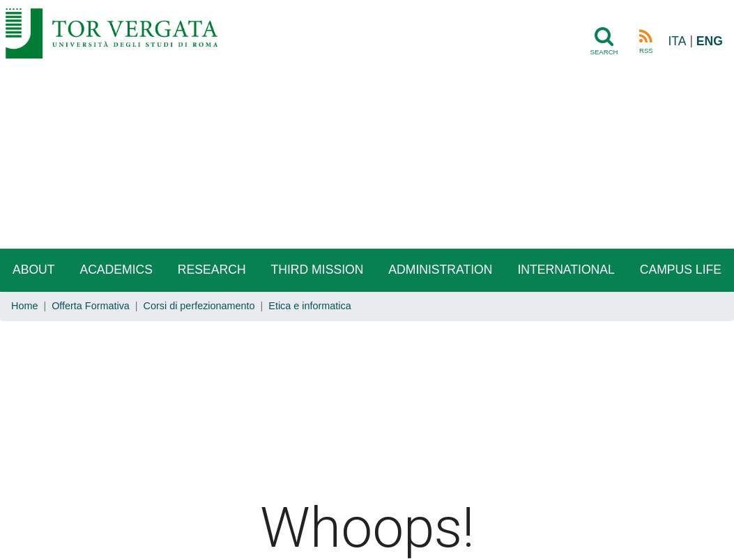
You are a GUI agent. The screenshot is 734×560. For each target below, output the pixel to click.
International (566, 270)
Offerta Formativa (91, 306)
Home (24, 306)
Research (212, 270)
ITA (677, 41)
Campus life (681, 270)
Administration (440, 270)
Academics (116, 270)
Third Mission (317, 270)
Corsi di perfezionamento (199, 306)
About (34, 270)
